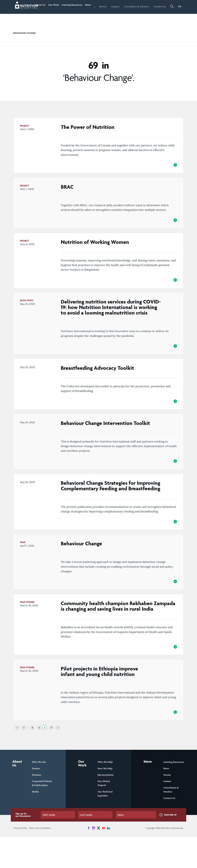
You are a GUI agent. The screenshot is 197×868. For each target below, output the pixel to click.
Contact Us (161, 13)
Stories (111, 6)
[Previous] (17, 753)
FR (180, 6)
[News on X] (98, 859)
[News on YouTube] (103, 859)
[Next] (58, 753)
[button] (172, 13)
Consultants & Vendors (140, 13)
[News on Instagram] (94, 859)
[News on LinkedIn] (108, 859)
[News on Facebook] (89, 859)
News (95, 6)
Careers (124, 6)
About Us (42, 13)
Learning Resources (73, 13)
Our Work (56, 13)
